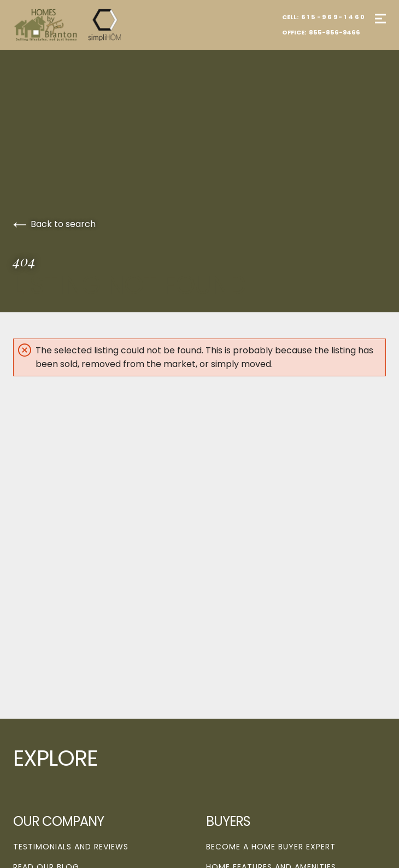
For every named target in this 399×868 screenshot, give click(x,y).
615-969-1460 (334, 17)
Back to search (54, 224)
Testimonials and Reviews (71, 847)
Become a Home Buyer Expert (271, 847)
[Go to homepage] (79, 25)
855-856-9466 (335, 32)
